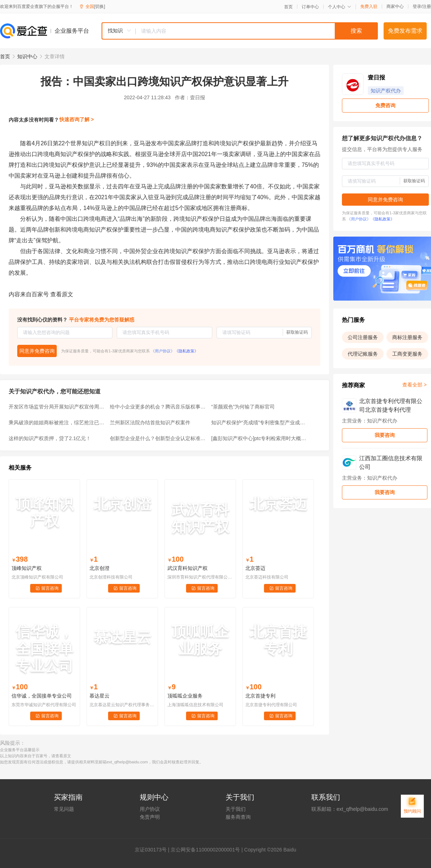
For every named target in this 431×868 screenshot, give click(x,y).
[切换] (100, 6)
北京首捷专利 (260, 696)
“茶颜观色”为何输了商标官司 (243, 407)
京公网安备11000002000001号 (205, 850)
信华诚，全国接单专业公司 (42, 696)
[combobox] (240, 31)
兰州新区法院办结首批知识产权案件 (150, 422)
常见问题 (64, 809)
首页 (288, 7)
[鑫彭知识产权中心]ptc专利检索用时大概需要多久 (260, 438)
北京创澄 (99, 568)
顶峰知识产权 (27, 568)
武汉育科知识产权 (187, 568)
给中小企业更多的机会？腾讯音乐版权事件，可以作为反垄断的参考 (158, 407)
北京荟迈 (255, 568)
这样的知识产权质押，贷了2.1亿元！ (50, 438)
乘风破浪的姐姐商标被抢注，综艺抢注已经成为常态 (57, 422)
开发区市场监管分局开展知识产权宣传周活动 (57, 407)
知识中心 (27, 56)
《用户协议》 (163, 351)
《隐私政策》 (186, 351)
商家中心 (395, 6)
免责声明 (150, 817)
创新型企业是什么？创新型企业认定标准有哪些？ (158, 438)
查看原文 (62, 294)
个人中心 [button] (340, 7)
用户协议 (150, 809)
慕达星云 (99, 696)
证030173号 (153, 850)
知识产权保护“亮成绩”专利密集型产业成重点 (260, 422)
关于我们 (236, 809)
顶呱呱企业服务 (185, 696)
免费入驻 (369, 6)
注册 (427, 6)
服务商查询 (238, 817)
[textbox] (257, 31)
